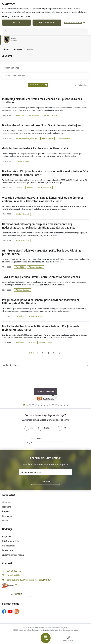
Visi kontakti (17, 594)
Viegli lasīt (7, 536)
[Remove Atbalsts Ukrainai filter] (46, 85)
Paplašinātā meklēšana (15, 76)
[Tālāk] (87, 394)
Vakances (7, 502)
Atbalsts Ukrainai (51, 115)
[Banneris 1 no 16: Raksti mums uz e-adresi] (46, 395)
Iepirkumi (7, 507)
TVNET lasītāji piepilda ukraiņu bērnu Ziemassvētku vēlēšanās (41, 277)
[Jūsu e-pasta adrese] (46, 472)
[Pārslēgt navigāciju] (46, 638)
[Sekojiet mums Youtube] (10, 611)
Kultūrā (30, 188)
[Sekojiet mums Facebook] (4, 612)
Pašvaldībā (20, 267)
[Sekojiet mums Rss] (17, 611)
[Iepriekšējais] (5, 394)
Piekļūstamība (9, 546)
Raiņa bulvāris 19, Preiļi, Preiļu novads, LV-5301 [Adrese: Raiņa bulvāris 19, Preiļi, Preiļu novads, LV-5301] (29, 580)
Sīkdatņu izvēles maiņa (13, 555)
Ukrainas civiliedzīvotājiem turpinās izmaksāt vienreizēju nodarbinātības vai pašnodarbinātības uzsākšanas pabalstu (39, 226)
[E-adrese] (8, 585)
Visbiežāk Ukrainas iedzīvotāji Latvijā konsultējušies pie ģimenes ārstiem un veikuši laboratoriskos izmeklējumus (43, 199)
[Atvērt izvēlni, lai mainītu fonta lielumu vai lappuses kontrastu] (68, 639)
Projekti (6, 511)
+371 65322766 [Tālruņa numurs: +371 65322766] (13, 571)
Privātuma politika (11, 541)
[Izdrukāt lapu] (46, 365)
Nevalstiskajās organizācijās (27, 138)
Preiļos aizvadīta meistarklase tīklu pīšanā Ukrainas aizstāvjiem (42, 125)
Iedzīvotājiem (34, 115)
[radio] (29, 428)
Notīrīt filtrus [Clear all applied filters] (83, 85)
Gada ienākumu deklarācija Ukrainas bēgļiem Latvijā (35, 148)
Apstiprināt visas (47, 22)
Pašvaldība (7, 516)
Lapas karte (8, 550)
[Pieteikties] (46, 482)
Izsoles (5, 521)
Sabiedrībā (20, 115)
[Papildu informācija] (16, 585)
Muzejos (19, 188)
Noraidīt (17, 22)
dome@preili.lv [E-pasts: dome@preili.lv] (13, 575)
